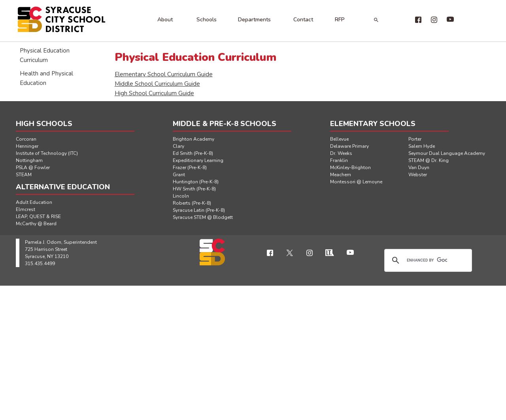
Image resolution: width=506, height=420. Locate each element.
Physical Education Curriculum (45, 55)
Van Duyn (419, 168)
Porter (415, 139)
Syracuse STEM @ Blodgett (203, 217)
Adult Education (34, 202)
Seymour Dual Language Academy (447, 153)
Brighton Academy (194, 139)
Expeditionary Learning (198, 160)
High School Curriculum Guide (154, 93)
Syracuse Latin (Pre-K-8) (199, 210)
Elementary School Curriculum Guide (164, 74)
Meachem (341, 175)
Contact (303, 20)
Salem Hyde (422, 146)
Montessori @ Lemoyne (356, 182)
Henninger (27, 146)
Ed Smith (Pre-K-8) (193, 153)
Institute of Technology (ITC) (47, 153)
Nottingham (29, 160)
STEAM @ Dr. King (429, 160)
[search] (427, 260)
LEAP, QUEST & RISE (38, 217)
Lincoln (181, 196)
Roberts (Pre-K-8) (192, 203)
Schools (207, 20)
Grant (179, 175)
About (165, 20)
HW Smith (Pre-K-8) (194, 189)
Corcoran (26, 139)
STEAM (24, 175)
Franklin (339, 160)
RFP (340, 20)
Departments (254, 20)
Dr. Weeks (341, 153)
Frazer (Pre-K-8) (190, 168)
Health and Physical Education (46, 78)
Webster (418, 175)
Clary (178, 146)
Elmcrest (25, 209)
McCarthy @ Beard (36, 224)
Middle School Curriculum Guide (157, 84)
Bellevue (339, 139)
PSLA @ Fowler (33, 168)
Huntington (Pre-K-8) (196, 182)
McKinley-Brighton (350, 168)
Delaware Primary (349, 146)
